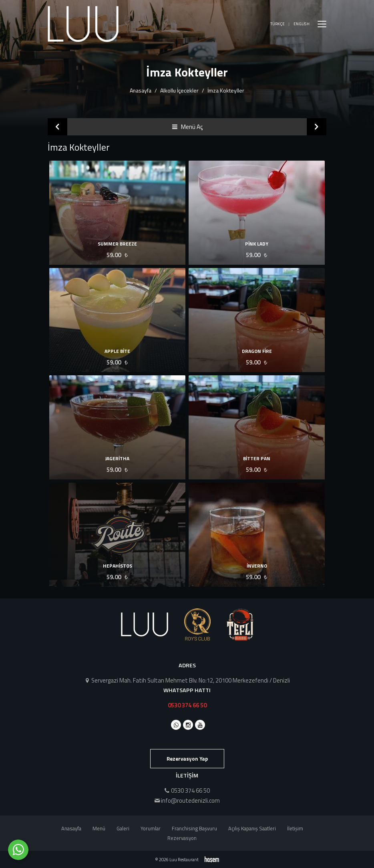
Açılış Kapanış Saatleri (252, 828)
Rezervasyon (182, 838)
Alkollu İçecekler (179, 90)
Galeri (123, 828)
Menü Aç (187, 127)
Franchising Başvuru (194, 828)
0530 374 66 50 (187, 705)
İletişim (295, 828)
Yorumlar (151, 828)
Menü (99, 828)
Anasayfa (141, 90)
